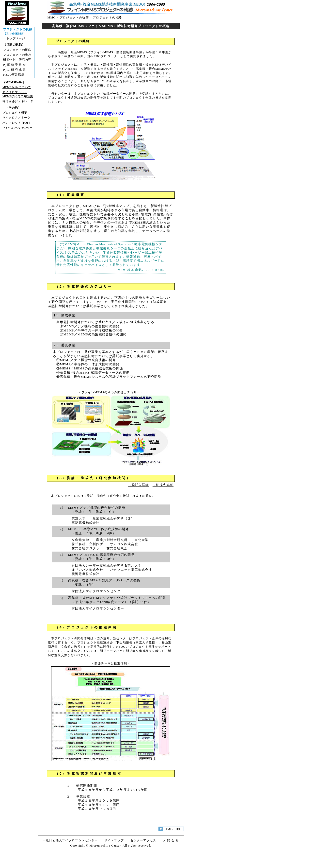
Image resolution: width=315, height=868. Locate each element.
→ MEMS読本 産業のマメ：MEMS (139, 270)
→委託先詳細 (138, 485)
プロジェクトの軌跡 (74, 17)
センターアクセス (143, 840)
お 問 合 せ (171, 840)
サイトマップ (114, 840)
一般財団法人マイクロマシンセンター (70, 840)
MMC (52, 17)
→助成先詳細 (163, 485)
